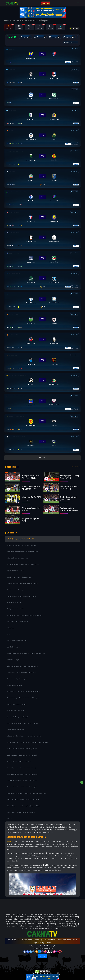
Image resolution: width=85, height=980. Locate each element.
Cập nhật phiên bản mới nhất (16, 728)
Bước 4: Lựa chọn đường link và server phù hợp (22, 766)
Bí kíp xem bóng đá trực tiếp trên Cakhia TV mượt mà (24, 696)
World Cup (11, 626)
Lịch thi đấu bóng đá (13, 658)
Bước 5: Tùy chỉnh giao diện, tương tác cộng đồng (22, 772)
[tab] (9, 28)
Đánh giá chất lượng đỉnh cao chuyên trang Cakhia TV (24, 550)
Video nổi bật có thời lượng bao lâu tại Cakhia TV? (22, 810)
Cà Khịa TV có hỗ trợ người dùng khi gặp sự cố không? (24, 804)
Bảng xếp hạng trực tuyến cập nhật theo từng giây (23, 664)
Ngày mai (73, 37)
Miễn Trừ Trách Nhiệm (68, 938)
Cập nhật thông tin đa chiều (16, 569)
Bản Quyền (50, 938)
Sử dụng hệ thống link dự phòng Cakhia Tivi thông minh (24, 734)
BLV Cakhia (42, 37)
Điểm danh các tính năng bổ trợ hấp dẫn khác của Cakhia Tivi (26, 652)
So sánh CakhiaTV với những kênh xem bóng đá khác (23, 690)
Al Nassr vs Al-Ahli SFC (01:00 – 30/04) (31, 496)
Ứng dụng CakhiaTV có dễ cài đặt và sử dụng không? (23, 798)
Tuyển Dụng (39, 941)
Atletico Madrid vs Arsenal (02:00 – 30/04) (69, 496)
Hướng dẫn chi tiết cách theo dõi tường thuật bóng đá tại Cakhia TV (28, 741)
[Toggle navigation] (78, 3)
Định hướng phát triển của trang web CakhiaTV (22, 543)
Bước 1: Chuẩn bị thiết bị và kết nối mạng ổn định (22, 747)
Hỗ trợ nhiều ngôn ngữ (14, 601)
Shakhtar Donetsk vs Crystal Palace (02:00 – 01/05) (31, 485)
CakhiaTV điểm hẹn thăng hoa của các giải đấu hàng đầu (25, 613)
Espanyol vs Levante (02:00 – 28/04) (31, 517)
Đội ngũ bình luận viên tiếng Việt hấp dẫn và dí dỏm (23, 563)
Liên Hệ (39, 938)
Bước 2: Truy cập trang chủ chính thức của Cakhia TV (23, 753)
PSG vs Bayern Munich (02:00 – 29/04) (31, 506)
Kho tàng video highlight (15, 683)
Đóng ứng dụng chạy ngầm (16, 709)
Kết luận (10, 817)
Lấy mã (42, 954)
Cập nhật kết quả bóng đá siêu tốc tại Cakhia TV (22, 671)
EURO (9, 632)
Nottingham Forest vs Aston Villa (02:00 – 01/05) (31, 474)
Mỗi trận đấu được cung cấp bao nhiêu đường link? (23, 785)
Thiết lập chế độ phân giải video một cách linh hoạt (23, 721)
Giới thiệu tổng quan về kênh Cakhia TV (20, 537)
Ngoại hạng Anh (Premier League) (18, 620)
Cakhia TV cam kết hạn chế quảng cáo (19, 575)
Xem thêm (42, 458)
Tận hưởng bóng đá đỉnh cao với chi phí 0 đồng (22, 594)
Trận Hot (26, 37)
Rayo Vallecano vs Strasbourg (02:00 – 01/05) (69, 485)
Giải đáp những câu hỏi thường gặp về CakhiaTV (22, 779)
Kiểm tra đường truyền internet (17, 702)
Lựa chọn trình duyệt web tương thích (19, 715)
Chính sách (27, 938)
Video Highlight (15, 466)
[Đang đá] (43, 56)
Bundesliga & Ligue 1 (14, 645)
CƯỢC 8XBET (46, 3)
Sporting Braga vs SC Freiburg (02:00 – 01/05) (70, 474)
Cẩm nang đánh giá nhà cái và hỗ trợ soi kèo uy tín (23, 582)
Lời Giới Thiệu (14, 530)
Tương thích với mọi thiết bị (16, 607)
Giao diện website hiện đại (15, 588)
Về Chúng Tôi (13, 938)
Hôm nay (57, 37)
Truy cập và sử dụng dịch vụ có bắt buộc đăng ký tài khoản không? (27, 791)
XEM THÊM (75, 466)
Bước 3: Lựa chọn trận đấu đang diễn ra (19, 760)
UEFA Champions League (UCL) (17, 639)
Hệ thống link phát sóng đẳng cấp (18, 556)
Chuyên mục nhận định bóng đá (17, 677)
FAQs (49, 941)
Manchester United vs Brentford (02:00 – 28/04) (69, 506)
